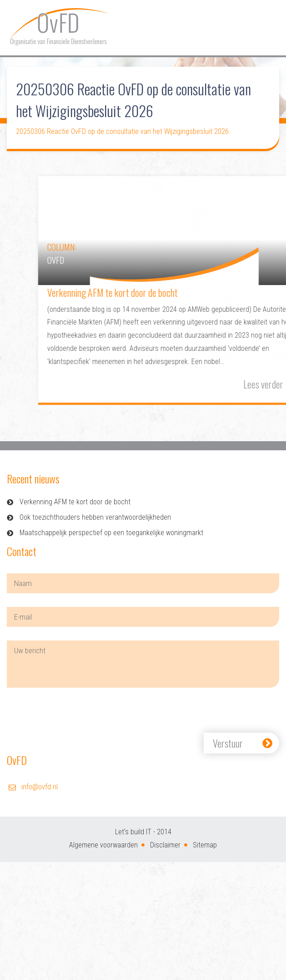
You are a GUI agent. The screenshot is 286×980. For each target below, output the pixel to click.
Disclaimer (165, 845)
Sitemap (205, 845)
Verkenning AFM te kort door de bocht (75, 502)
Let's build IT (133, 832)
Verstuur (228, 743)
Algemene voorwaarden (103, 845)
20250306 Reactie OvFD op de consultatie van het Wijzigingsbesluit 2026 (122, 131)
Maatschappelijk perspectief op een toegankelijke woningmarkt (111, 533)
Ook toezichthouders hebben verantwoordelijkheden (95, 517)
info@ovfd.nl (40, 787)
